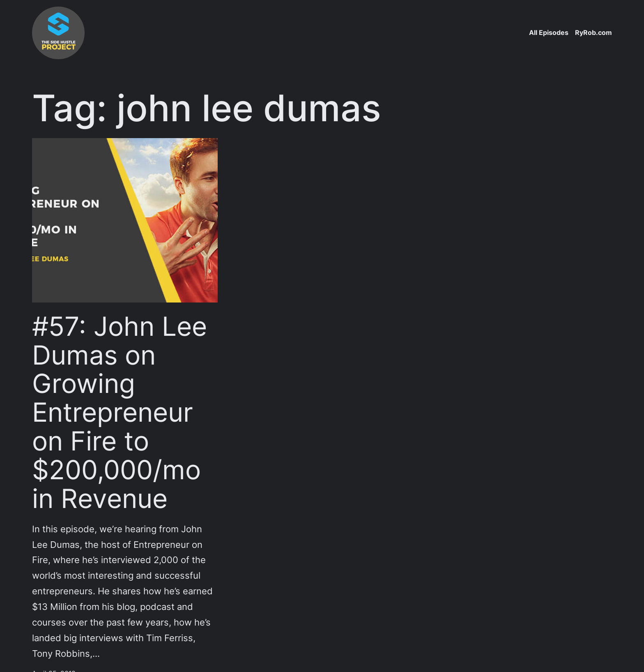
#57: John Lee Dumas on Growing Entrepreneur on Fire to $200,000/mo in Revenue (120, 412)
